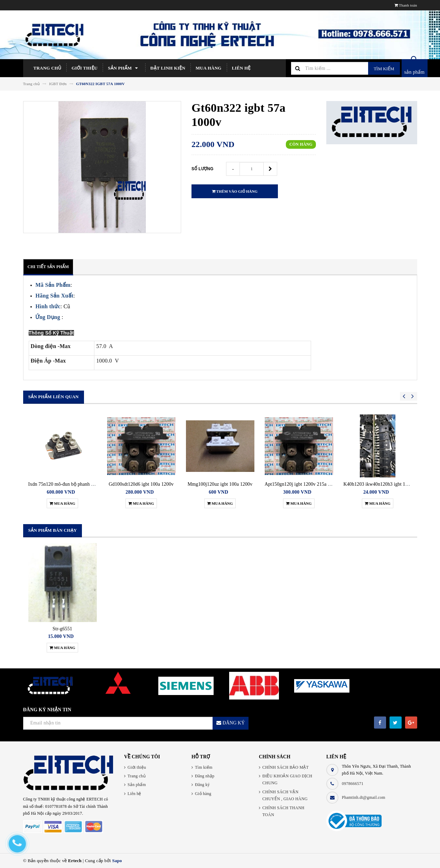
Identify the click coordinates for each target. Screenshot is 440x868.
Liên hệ (241, 68)
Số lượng (203, 169)
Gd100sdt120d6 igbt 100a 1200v (141, 484)
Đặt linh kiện (168, 68)
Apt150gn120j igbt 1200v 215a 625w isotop (308, 484)
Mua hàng (209, 68)
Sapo (117, 861)
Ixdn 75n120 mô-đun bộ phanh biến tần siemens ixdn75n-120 (90, 484)
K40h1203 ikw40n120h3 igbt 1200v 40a (384, 484)
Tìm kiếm (384, 69)
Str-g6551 (62, 629)
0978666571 (353, 784)
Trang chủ (47, 68)
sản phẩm (415, 72)
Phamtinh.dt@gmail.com (364, 797)
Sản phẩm (124, 68)
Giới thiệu (85, 68)
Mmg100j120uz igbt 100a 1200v (220, 484)
